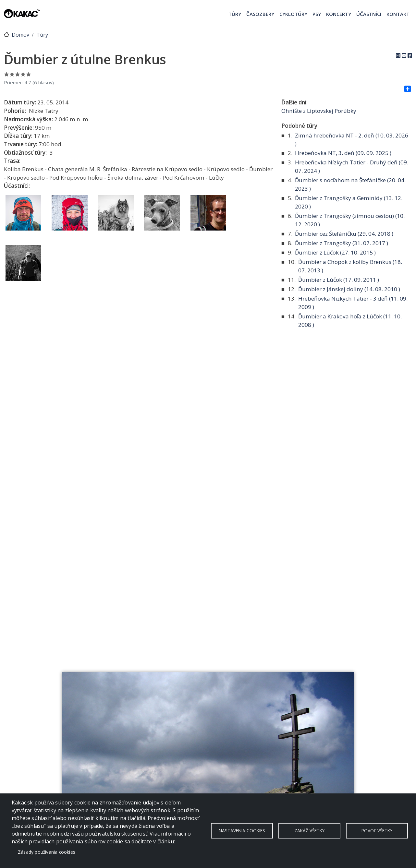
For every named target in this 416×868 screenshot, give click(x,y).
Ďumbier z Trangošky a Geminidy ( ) (349, 202)
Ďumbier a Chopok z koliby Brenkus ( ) (350, 266)
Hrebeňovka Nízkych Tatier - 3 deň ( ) (353, 303)
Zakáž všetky (309, 831)
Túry (235, 14)
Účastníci (369, 14)
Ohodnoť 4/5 (23, 74)
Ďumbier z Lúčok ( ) (335, 252)
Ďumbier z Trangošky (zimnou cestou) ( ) (350, 220)
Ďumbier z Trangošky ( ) (342, 243)
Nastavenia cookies (242, 831)
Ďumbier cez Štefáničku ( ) (344, 234)
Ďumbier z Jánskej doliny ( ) (349, 289)
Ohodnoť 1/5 (7, 74)
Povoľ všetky (377, 831)
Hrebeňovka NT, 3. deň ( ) (343, 153)
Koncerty (339, 14)
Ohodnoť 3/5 (18, 74)
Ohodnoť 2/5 (12, 74)
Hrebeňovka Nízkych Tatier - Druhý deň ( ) (352, 166)
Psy (317, 14)
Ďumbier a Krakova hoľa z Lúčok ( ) (350, 321)
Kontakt (398, 14)
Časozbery (260, 14)
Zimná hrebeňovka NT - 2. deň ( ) (352, 140)
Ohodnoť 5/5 (29, 74)
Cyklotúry (293, 14)
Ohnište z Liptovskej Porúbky (319, 111)
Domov (20, 35)
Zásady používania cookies (47, 852)
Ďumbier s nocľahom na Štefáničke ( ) (350, 184)
